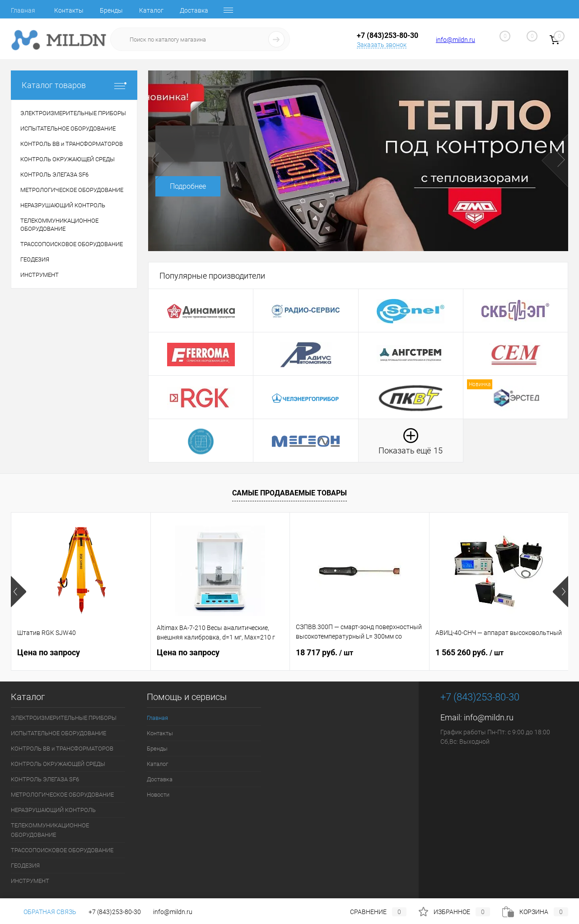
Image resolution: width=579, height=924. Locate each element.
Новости (158, 795)
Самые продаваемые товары (289, 493)
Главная (23, 10)
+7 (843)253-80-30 (115, 912)
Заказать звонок (382, 45)
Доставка (194, 10)
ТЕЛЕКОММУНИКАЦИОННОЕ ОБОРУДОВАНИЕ (50, 830)
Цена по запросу (49, 652)
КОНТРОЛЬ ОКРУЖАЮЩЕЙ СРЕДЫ (58, 764)
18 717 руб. (325, 652)
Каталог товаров (74, 85)
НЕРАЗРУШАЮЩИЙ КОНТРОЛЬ (53, 810)
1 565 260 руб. (469, 652)
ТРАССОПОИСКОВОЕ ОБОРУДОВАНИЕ (62, 850)
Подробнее (188, 186)
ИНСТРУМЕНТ (30, 881)
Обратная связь (44, 912)
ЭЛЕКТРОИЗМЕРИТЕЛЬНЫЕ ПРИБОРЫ (64, 718)
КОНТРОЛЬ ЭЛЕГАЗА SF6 (45, 779)
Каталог (151, 10)
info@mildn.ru (455, 40)
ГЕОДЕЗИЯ (25, 866)
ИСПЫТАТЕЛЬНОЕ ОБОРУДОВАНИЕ (58, 733)
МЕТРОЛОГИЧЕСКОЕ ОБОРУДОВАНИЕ (62, 795)
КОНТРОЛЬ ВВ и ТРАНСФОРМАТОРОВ (62, 749)
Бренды (111, 10)
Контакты (69, 10)
